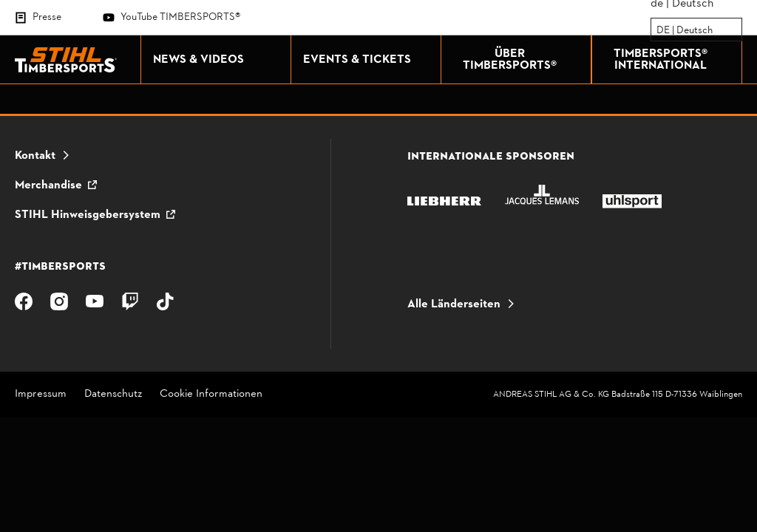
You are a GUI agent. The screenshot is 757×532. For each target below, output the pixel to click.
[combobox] (658, 30)
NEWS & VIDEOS (218, 60)
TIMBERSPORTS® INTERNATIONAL (674, 60)
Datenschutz (113, 395)
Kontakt (35, 156)
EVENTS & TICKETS (368, 60)
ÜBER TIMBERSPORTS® (523, 60)
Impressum (41, 395)
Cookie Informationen (211, 395)
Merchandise (48, 185)
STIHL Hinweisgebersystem (88, 215)
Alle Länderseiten (454, 304)
